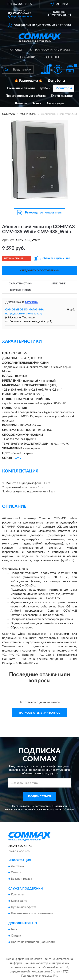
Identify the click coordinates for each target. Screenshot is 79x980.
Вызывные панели (21, 88)
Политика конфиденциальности (33, 942)
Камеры (21, 103)
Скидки (16, 936)
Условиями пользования (48, 810)
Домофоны (56, 81)
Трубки (45, 88)
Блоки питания (62, 96)
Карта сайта (19, 901)
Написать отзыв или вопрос (40, 713)
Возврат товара (21, 879)
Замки (37, 103)
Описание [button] (58, 284)
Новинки (28, 57)
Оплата (16, 873)
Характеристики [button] (21, 284)
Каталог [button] (16, 50)
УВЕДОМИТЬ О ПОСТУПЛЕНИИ (39, 271)
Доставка (17, 866)
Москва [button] (31, 302)
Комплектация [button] (21, 290)
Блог (14, 929)
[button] (20, 16)
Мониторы (64, 88)
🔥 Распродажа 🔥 (29, 81)
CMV (18, 458)
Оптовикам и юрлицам (50, 50)
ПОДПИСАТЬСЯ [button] (39, 797)
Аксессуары (55, 103)
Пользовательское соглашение (32, 914)
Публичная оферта (24, 907)
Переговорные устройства (26, 96)
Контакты (51, 57)
